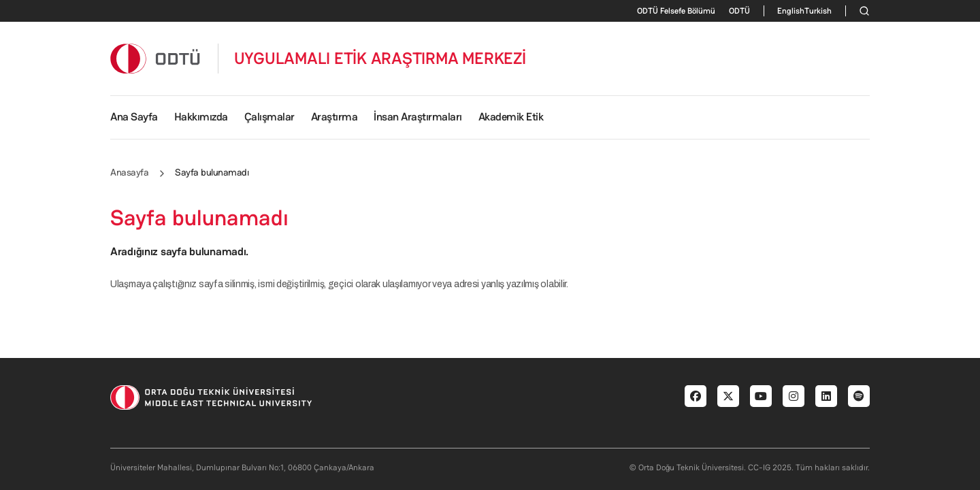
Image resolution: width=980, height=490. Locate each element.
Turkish (818, 11)
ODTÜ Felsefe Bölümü (676, 11)
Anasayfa (129, 172)
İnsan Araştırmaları (418, 117)
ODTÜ (739, 11)
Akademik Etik (511, 117)
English (791, 11)
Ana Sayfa (134, 117)
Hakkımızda (201, 117)
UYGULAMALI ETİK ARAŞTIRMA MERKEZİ (380, 59)
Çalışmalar (269, 117)
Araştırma (334, 117)
